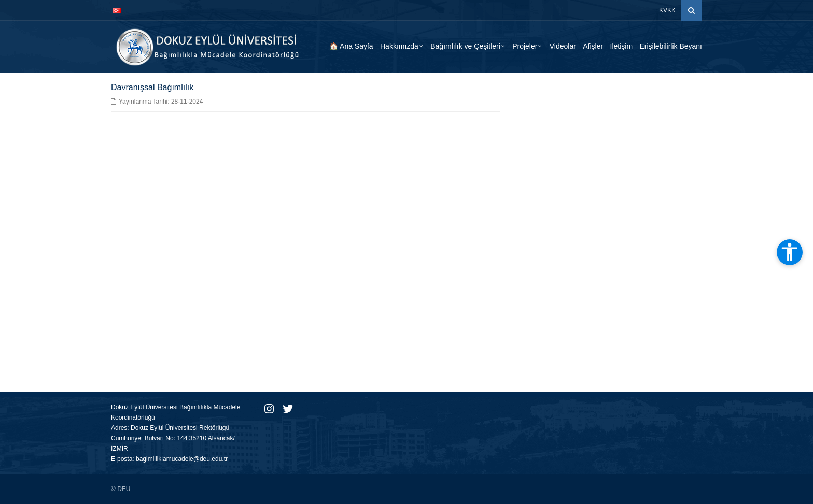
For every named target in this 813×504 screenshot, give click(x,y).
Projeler (525, 46)
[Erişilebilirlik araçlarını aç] (790, 252)
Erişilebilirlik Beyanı (671, 46)
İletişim (622, 46)
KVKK (667, 10)
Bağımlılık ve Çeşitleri (465, 46)
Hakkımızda (399, 46)
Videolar (563, 46)
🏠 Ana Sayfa (351, 46)
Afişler (593, 46)
